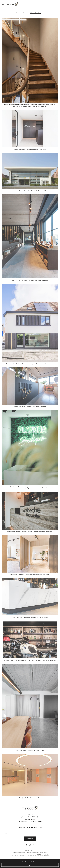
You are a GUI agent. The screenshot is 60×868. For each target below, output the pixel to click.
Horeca (25, 13)
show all (4, 13)
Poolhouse (47, 13)
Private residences (15, 13)
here (52, 861)
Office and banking (35, 13)
